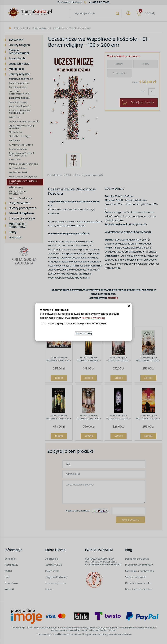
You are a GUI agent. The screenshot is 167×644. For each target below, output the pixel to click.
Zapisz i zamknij (83, 334)
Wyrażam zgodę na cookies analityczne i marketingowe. (76, 324)
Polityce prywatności (93, 318)
